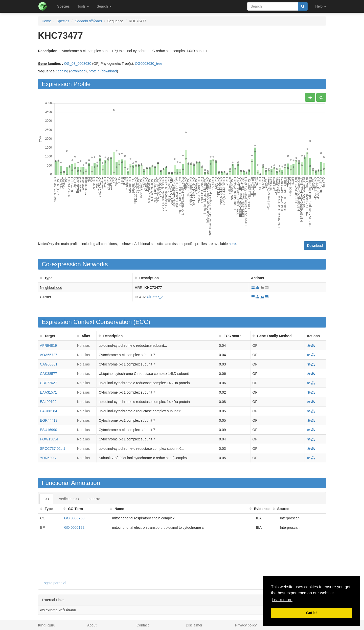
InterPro (94, 499)
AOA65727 (49, 355)
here (232, 244)
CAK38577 (49, 374)
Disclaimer (194, 625)
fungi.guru (47, 625)
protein (94, 71)
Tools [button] (83, 6)
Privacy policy (246, 625)
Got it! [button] (311, 613)
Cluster (45, 297)
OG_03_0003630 (78, 64)
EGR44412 (49, 420)
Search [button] (104, 6)
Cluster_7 (155, 297)
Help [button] (321, 6)
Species (63, 6)
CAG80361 (49, 364)
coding (63, 71)
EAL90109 (48, 402)
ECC (142, 322)
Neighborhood (51, 288)
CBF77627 (48, 383)
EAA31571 (48, 392)
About (92, 625)
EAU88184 (49, 411)
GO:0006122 (74, 527)
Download (315, 246)
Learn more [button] (282, 600)
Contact (143, 625)
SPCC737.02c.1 (53, 449)
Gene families (49, 64)
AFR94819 (48, 346)
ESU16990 (49, 430)
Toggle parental (54, 583)
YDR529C (48, 458)
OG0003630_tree (149, 64)
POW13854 (49, 439)
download (78, 71)
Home (46, 21)
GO (46, 499)
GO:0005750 (74, 518)
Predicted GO (68, 499)
